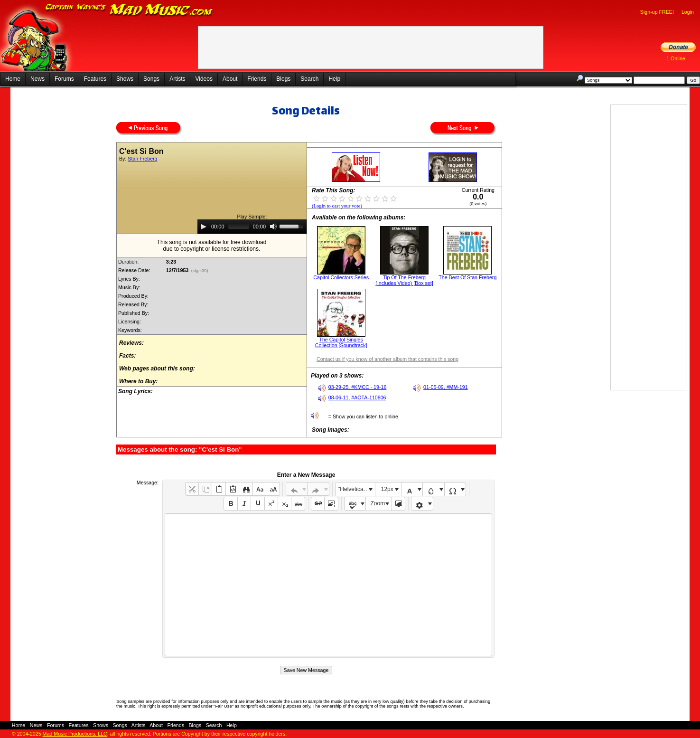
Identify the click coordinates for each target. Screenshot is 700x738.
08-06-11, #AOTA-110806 (357, 397)
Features (95, 79)
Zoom (378, 503)
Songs (151, 79)
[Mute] (273, 227)
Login (688, 12)
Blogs (283, 79)
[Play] (204, 227)
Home (13, 79)
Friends (257, 79)
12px (387, 489)
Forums (64, 79)
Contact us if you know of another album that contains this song (387, 359)
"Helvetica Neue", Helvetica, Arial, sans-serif (356, 489)
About (230, 79)
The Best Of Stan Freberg (467, 277)
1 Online (676, 58)
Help (334, 79)
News (37, 79)
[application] (252, 227)
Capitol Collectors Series (341, 277)
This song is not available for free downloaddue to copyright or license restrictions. (212, 246)
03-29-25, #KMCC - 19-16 (358, 387)
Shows (125, 79)
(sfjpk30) (200, 271)
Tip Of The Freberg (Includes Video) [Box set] (404, 280)
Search (309, 79)
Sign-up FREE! (657, 12)
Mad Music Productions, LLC (75, 734)
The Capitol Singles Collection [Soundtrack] (341, 342)
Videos (204, 79)
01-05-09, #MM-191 (446, 387)
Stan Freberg (142, 159)
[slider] (239, 227)
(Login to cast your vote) (337, 206)
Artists (177, 79)
